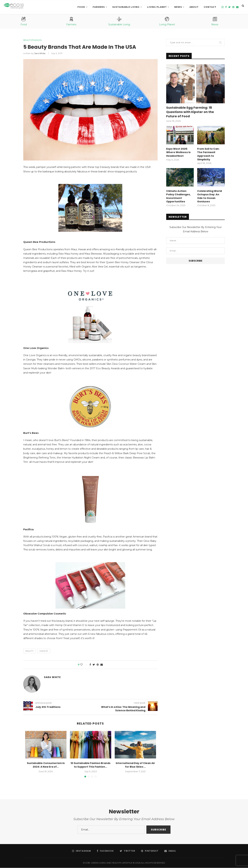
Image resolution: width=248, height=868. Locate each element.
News (178, 7)
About (194, 7)
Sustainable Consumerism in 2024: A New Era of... (46, 765)
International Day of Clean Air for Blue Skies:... (135, 765)
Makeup (44, 651)
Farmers (99, 7)
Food (81, 7)
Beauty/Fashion (33, 40)
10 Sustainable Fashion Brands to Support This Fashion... (91, 765)
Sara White (40, 54)
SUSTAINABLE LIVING (126, 7)
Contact (210, 7)
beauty (30, 651)
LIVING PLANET (157, 7)
